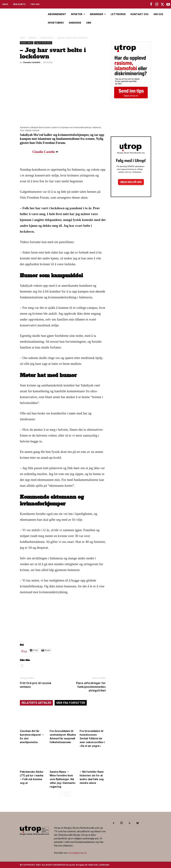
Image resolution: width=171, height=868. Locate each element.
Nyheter (33, 38)
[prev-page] (62, 794)
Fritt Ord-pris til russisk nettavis (36, 685)
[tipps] (131, 101)
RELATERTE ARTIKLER (36, 703)
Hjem (23, 38)
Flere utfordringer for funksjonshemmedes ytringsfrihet (91, 687)
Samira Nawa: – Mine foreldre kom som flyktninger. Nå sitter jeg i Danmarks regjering (63, 779)
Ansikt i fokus (46, 38)
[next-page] (68, 794)
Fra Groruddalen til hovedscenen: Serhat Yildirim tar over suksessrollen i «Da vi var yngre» (92, 738)
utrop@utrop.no (78, 853)
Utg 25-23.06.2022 (43, 43)
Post (24, 650)
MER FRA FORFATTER (71, 703)
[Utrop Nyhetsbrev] (131, 196)
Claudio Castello (32, 62)
